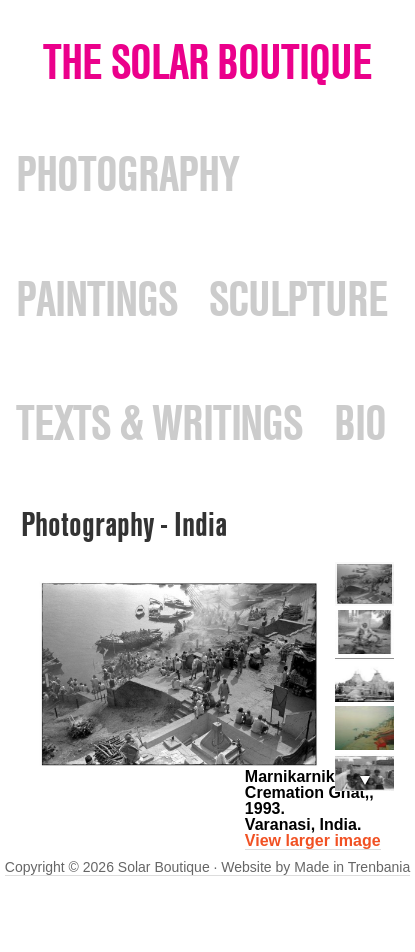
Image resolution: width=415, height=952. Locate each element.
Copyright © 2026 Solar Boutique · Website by (149, 867)
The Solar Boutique (207, 61)
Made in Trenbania (352, 867)
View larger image (313, 840)
